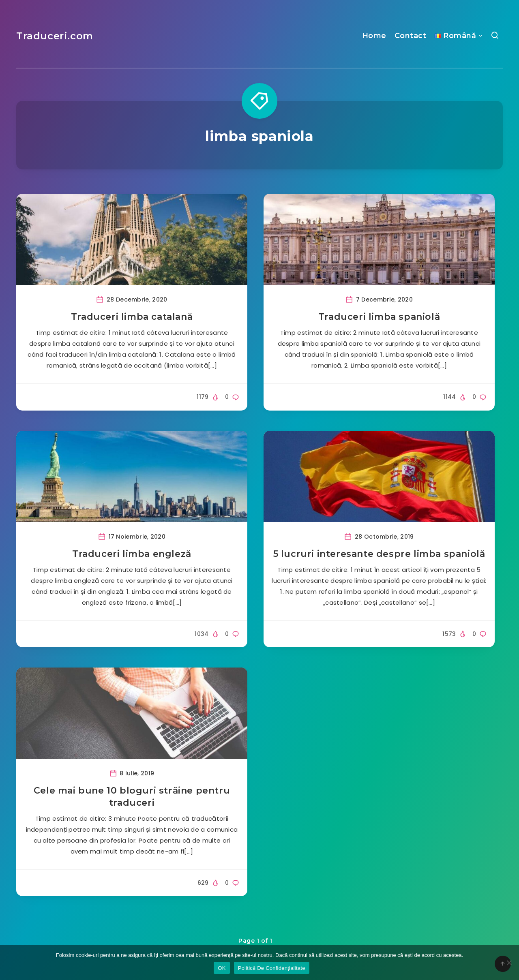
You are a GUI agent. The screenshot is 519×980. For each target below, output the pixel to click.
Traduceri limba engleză (132, 554)
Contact (411, 36)
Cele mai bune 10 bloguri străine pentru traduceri (132, 797)
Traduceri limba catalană (132, 317)
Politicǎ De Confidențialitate (272, 968)
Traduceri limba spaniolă (379, 317)
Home (374, 36)
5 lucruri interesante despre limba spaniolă (379, 554)
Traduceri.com (55, 36)
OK (222, 968)
